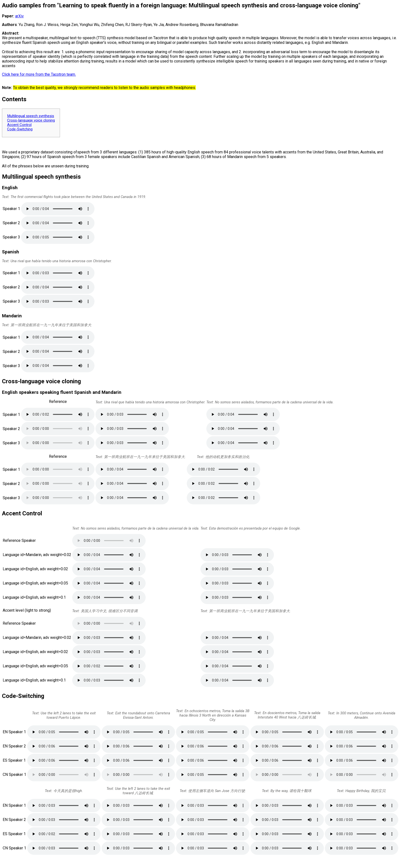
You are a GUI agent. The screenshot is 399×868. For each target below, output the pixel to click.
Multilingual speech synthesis (31, 116)
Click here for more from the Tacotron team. (39, 74)
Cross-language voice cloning (31, 120)
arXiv (19, 16)
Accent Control (19, 125)
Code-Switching (20, 129)
